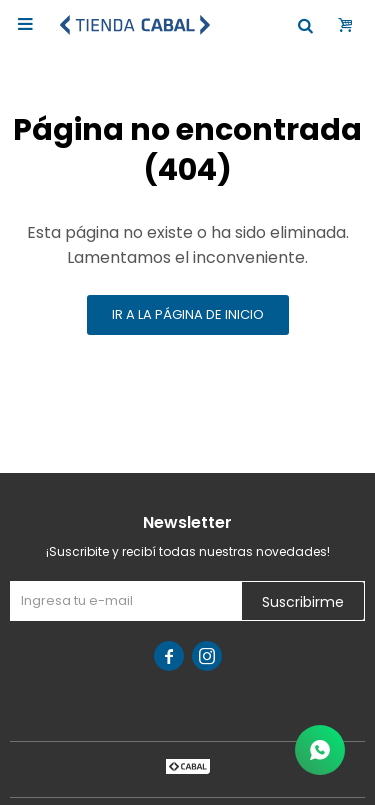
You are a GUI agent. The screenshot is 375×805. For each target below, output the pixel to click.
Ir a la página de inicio (188, 314)
